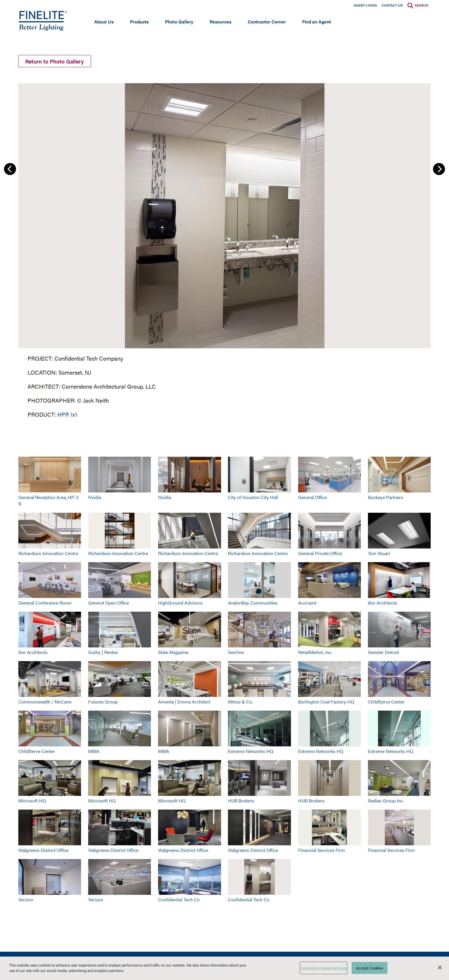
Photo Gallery (179, 22)
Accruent (307, 604)
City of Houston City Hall (253, 498)
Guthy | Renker (103, 653)
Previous (10, 170)
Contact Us (392, 5)
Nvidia (95, 498)
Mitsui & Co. (240, 702)
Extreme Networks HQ (251, 752)
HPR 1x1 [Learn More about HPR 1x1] (67, 415)
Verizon (26, 900)
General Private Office (320, 554)
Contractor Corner (267, 22)
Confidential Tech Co (179, 900)
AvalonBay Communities (253, 604)
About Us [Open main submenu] (104, 22)
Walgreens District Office (43, 851)
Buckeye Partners (386, 498)
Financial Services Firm (322, 851)
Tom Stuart (379, 554)
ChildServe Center (386, 702)
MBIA (94, 752)
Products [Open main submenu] (139, 22)
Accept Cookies (370, 968)
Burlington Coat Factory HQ (326, 702)
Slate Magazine (173, 653)
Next (439, 170)
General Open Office (109, 604)
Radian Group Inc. (386, 801)
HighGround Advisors (180, 604)
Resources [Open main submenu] (220, 22)
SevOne (236, 653)
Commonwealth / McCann (45, 702)
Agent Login (365, 5)
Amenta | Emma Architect (184, 702)
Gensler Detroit (383, 653)
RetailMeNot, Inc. (315, 653)
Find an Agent (317, 22)
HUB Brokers (241, 801)
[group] (224, 250)
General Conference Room (45, 604)
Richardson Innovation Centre (48, 554)
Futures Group (103, 702)
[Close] (440, 967)
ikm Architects (383, 604)
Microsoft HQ (32, 801)
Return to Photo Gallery (57, 61)
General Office (312, 498)
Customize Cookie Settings (324, 968)
